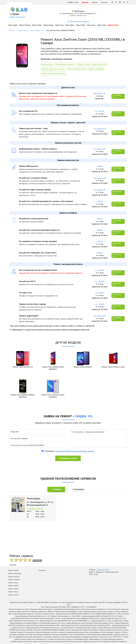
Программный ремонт (65, 64)
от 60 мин (100, 96)
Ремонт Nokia (81, 25)
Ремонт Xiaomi (37, 25)
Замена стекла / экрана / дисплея (92, 64)
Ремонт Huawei (48, 25)
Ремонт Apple (13, 25)
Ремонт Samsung (25, 25)
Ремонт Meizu (70, 25)
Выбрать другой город (17, 17)
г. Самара (14, 14)
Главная (95, 2)
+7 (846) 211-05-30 (73, 2)
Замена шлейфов (96, 69)
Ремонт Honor (102, 25)
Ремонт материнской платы (54, 73)
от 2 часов (100, 244)
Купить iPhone (113, 25)
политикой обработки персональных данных (75, 451)
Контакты (104, 2)
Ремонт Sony (59, 25)
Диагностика (47, 64)
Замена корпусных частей (53, 69)
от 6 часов (100, 273)
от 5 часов (100, 284)
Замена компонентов (76, 69)
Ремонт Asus (91, 25)
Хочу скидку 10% (117, 96)
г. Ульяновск (78, 489)
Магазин (85, 2)
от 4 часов (100, 114)
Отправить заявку (68, 458)
